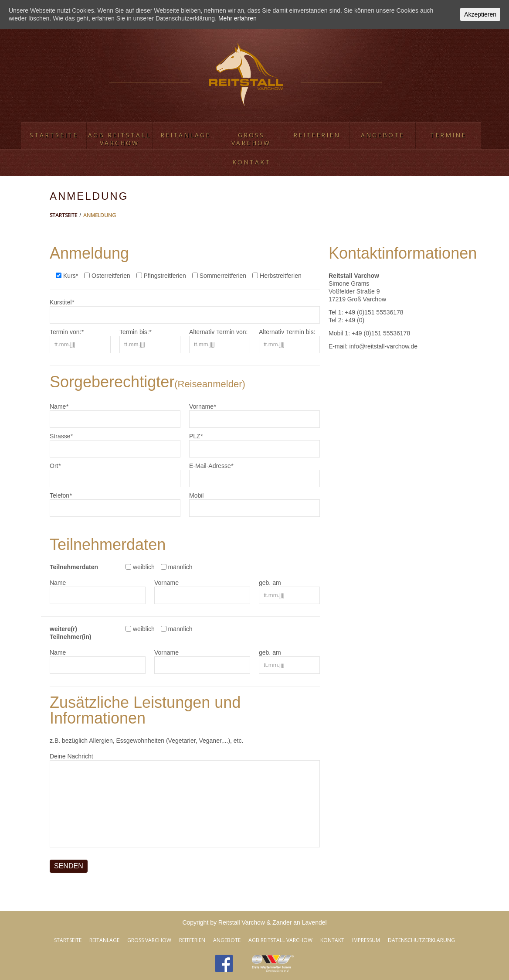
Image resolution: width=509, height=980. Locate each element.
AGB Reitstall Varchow (119, 139)
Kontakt (251, 162)
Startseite (54, 135)
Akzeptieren (480, 14)
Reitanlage (185, 135)
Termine (448, 135)
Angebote (383, 135)
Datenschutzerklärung (421, 940)
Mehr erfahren (238, 18)
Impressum (366, 940)
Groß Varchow (251, 139)
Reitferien (317, 135)
